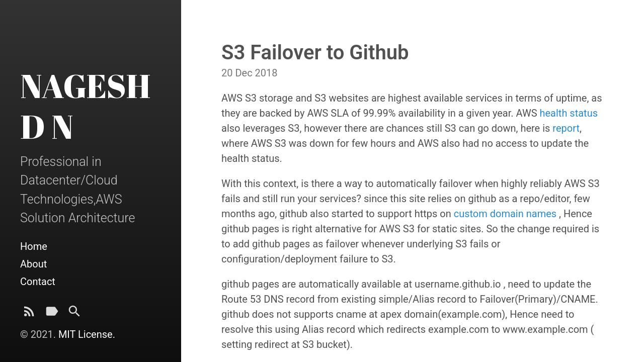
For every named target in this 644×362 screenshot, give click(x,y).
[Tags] (52, 314)
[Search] (74, 314)
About (33, 264)
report (566, 128)
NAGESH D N (85, 106)
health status (569, 113)
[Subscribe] (29, 314)
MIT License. (87, 334)
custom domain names (505, 214)
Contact (38, 282)
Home (34, 246)
